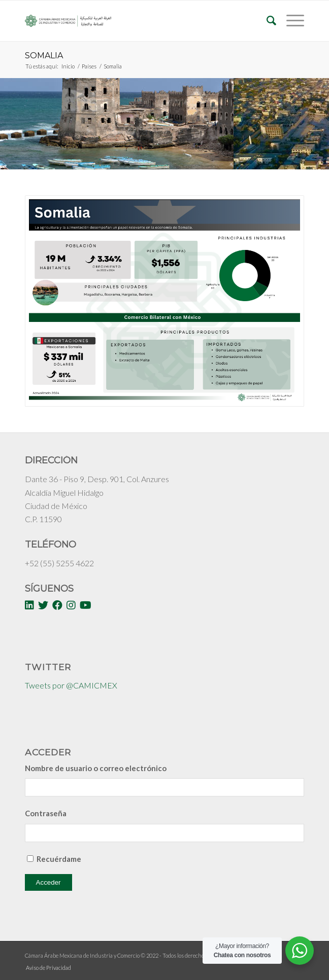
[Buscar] (266, 21)
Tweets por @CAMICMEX (71, 685)
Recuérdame (59, 859)
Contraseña (46, 813)
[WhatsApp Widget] (300, 951)
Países (89, 66)
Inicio (68, 66)
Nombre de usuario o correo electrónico (96, 768)
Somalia (44, 56)
